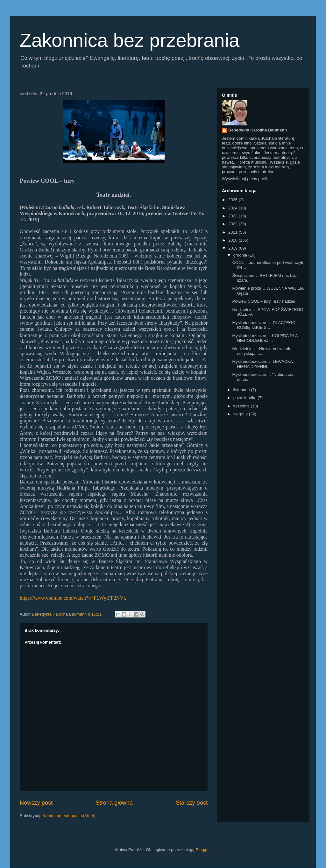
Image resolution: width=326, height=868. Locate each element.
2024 (234, 208)
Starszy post (192, 803)
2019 (234, 248)
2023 (234, 216)
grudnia (241, 255)
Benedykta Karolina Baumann (258, 130)
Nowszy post (36, 803)
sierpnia (241, 414)
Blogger (203, 850)
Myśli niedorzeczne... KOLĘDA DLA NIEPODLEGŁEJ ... (265, 338)
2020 (234, 240)
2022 (234, 224)
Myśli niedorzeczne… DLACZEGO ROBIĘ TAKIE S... (264, 325)
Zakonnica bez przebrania (130, 40)
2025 (234, 200)
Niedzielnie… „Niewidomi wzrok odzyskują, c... (261, 351)
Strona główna (114, 803)
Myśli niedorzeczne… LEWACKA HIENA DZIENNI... (262, 364)
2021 (234, 232)
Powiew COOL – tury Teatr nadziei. (264, 301)
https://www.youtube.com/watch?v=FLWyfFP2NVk (73, 598)
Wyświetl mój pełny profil (244, 179)
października (246, 398)
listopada (242, 390)
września (242, 406)
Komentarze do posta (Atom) (69, 816)
